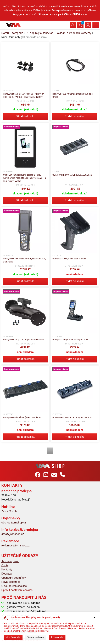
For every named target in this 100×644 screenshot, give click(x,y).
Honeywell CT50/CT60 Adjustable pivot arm (24, 340)
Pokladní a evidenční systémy (73, 33)
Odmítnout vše (13, 637)
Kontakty (7, 570)
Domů (5, 33)
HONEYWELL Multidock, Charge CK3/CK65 (72, 418)
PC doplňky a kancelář (39, 33)
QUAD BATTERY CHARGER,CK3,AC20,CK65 (72, 175)
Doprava (7, 574)
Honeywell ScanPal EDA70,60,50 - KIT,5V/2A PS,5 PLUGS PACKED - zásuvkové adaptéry (24, 96)
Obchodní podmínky (14, 578)
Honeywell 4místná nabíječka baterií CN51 (23, 418)
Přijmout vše (57, 637)
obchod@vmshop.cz (14, 523)
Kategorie (17, 33)
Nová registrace (11, 582)
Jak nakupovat (10, 561)
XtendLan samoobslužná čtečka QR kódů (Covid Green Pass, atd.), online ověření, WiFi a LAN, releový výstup (24, 178)
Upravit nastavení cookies (17, 590)
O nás (5, 565)
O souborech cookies (14, 586)
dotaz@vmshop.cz (13, 534)
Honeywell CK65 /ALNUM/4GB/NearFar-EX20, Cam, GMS (24, 260)
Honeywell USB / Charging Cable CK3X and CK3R (73, 96)
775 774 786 (9, 511)
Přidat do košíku (25, 116)
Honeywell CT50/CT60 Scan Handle (69, 259)
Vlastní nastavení (36, 637)
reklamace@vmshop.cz (15, 545)
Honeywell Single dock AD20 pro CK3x (70, 340)
